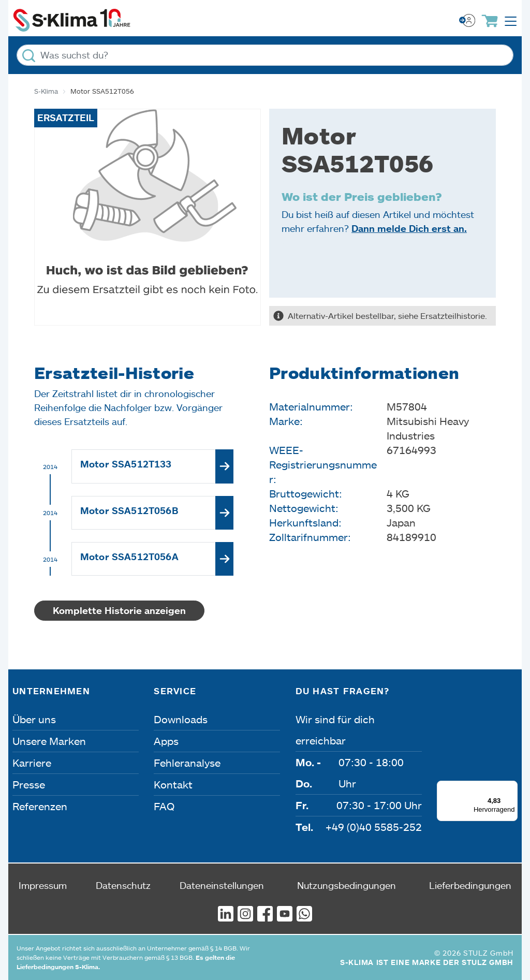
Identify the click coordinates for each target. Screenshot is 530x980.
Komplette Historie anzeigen (119, 610)
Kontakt (173, 784)
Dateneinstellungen (222, 885)
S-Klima (46, 91)
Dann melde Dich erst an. (409, 228)
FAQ (164, 806)
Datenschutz (123, 885)
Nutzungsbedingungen (347, 885)
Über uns (34, 719)
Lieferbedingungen (470, 885)
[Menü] (511, 787)
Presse (29, 784)
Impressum (43, 885)
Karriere (32, 763)
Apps (166, 741)
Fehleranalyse (187, 763)
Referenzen (40, 806)
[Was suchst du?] (265, 55)
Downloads (181, 719)
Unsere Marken (49, 741)
